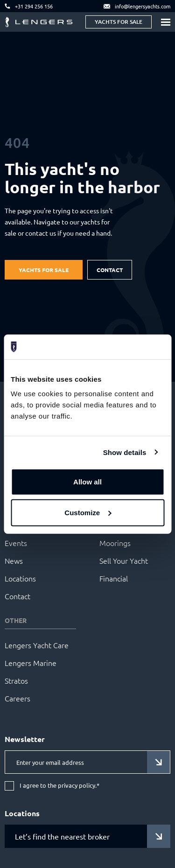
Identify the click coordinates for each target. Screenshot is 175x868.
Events (16, 543)
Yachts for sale (119, 22)
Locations (20, 578)
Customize (88, 512)
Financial (114, 578)
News (14, 560)
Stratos (16, 680)
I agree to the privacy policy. (59, 786)
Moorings (115, 543)
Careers (17, 698)
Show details (125, 452)
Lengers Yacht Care (37, 645)
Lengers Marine (31, 663)
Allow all (87, 482)
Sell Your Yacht (124, 560)
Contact (110, 270)
